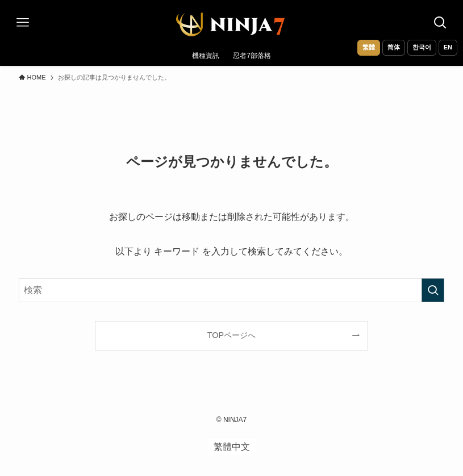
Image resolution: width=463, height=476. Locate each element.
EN (448, 47)
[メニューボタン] (23, 23)
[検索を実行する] (433, 290)
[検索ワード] (232, 290)
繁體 (369, 47)
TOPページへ (232, 335)
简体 (394, 47)
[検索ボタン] (440, 23)
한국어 (422, 47)
